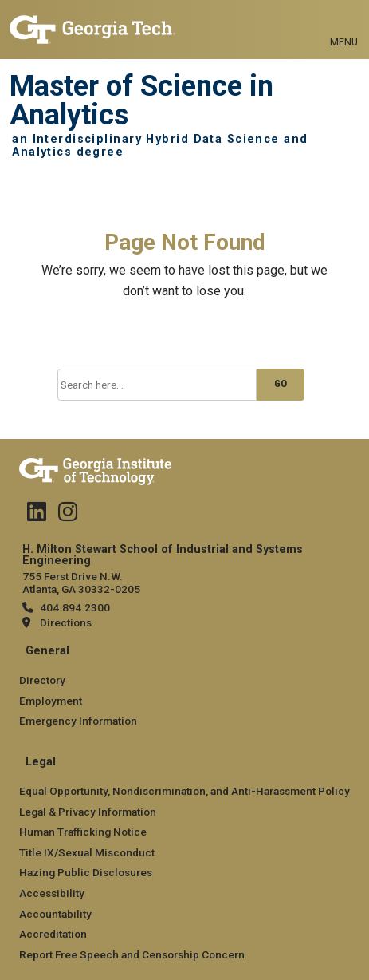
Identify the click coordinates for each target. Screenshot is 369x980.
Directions (66, 622)
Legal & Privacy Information (88, 812)
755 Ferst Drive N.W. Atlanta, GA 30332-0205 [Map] (81, 582)
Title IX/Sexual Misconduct (87, 852)
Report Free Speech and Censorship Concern (132, 954)
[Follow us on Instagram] (68, 516)
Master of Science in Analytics (141, 101)
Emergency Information (78, 721)
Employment (51, 701)
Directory (42, 680)
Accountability (55, 914)
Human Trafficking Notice (83, 832)
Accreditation (53, 934)
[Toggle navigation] (344, 24)
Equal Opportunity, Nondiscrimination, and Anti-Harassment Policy (184, 791)
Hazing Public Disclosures (86, 872)
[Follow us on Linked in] (37, 516)
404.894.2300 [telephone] (75, 607)
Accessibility (52, 893)
